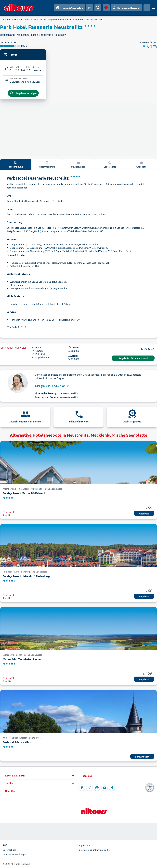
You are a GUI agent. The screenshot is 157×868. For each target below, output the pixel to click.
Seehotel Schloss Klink (17, 743)
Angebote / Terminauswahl (133, 359)
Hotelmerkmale (47, 165)
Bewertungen (78, 165)
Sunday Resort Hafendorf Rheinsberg (26, 577)
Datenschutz (9, 850)
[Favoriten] (106, 8)
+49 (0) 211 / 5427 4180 (52, 387)
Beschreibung (16, 165)
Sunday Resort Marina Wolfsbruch (24, 494)
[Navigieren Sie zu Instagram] (89, 788)
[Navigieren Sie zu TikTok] (112, 788)
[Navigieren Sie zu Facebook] (82, 788)
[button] (40, 776)
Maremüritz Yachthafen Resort (22, 660)
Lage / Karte (110, 165)
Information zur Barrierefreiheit (95, 850)
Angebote (141, 165)
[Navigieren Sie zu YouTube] (105, 788)
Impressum (84, 846)
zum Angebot (142, 757)
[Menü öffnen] (154, 8)
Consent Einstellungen (14, 855)
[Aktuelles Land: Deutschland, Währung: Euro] (147, 8)
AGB (5, 846)
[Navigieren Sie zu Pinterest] (97, 788)
